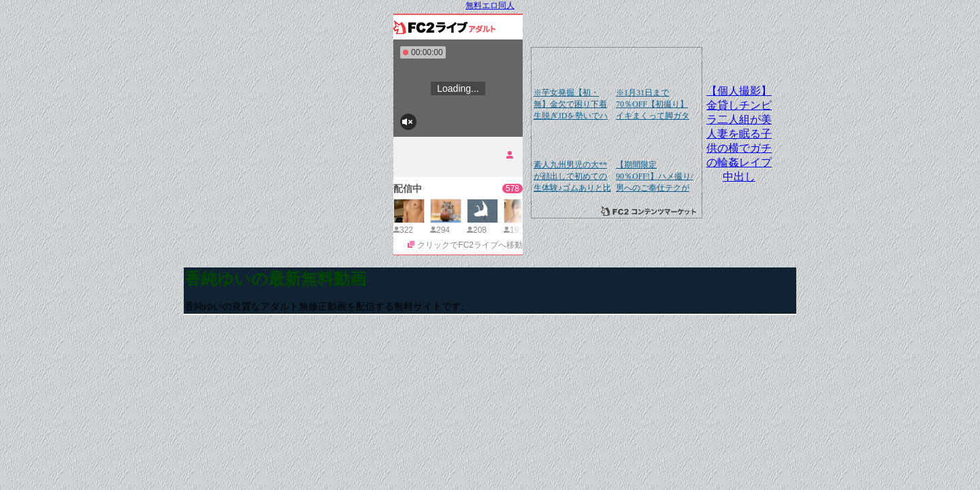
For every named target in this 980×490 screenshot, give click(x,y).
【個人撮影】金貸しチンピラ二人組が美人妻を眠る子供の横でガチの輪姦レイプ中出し (739, 134)
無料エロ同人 (490, 5)
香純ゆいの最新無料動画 (275, 279)
